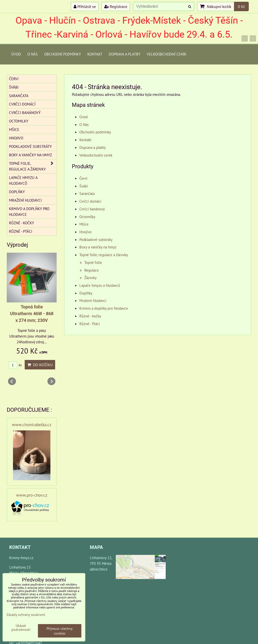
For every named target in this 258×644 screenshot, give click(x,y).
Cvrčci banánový (92, 209)
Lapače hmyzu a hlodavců (100, 285)
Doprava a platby (125, 54)
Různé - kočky (90, 316)
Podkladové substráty (96, 239)
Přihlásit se (85, 6)
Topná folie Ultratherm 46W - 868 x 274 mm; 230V (32, 314)
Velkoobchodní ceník (167, 54)
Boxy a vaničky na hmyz (98, 247)
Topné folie (93, 262)
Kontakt (95, 54)
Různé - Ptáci (90, 324)
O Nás (33, 54)
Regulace (92, 270)
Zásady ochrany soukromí (26, 615)
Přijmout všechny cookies (60, 631)
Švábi (84, 186)
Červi (83, 178)
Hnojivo (85, 232)
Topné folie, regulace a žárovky (104, 255)
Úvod (16, 54)
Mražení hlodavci (93, 300)
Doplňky (86, 293)
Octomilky (87, 217)
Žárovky (90, 278)
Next (51, 381)
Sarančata (87, 193)
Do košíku (40, 365)
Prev (12, 381)
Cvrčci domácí (90, 201)
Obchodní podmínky (63, 54)
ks (15, 365)
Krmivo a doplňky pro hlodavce (104, 308)
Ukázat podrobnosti (21, 628)
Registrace (116, 6)
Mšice (84, 224)
